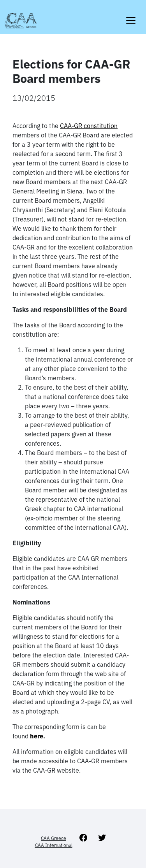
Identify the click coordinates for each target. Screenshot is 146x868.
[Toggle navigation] (131, 16)
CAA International (54, 845)
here (37, 736)
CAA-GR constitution (89, 126)
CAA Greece (54, 838)
